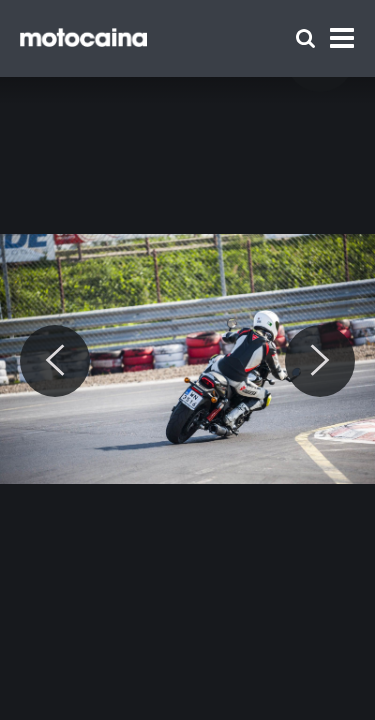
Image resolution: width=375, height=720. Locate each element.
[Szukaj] (305, 38)
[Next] (320, 361)
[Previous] (55, 361)
